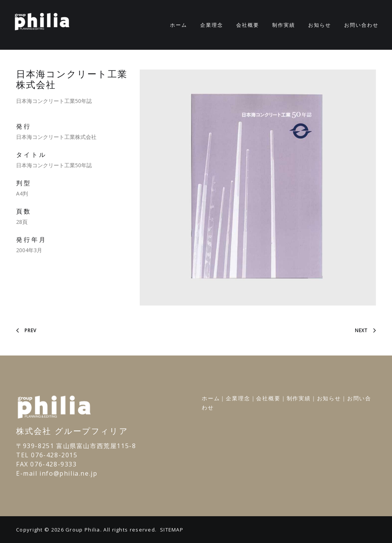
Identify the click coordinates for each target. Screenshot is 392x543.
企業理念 (212, 25)
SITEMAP (172, 530)
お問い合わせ (361, 25)
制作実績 (284, 25)
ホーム (179, 25)
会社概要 (248, 25)
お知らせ (320, 25)
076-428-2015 (54, 455)
